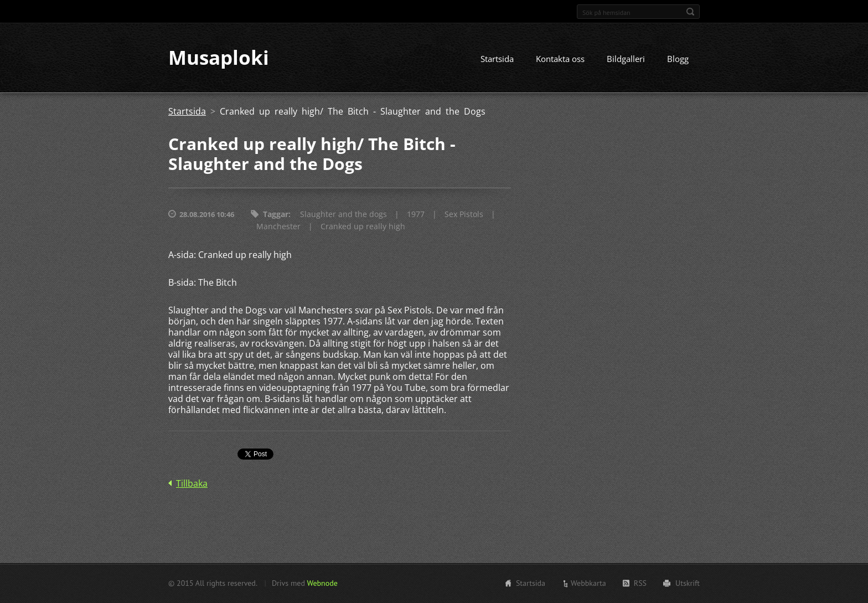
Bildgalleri (626, 59)
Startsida (497, 59)
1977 (416, 215)
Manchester (278, 227)
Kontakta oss (560, 59)
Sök (690, 12)
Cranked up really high (363, 227)
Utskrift (688, 583)
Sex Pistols (464, 215)
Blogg (678, 59)
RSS (640, 583)
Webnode (322, 583)
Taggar (276, 215)
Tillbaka (192, 484)
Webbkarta (588, 583)
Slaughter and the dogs (343, 215)
